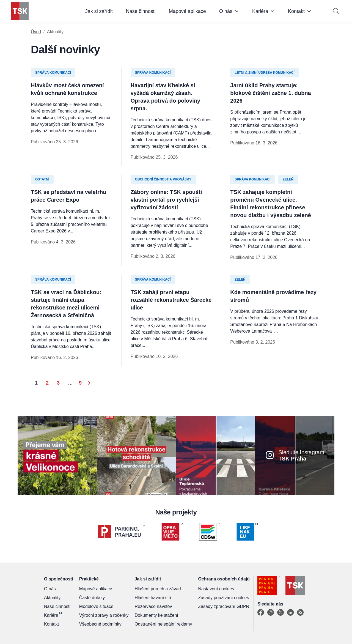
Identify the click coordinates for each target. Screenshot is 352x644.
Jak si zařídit (99, 11)
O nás (226, 11)
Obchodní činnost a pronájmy (163, 179)
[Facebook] (261, 613)
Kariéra (260, 11)
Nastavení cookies (216, 589)
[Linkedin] (290, 613)
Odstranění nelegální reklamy (163, 624)
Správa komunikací (53, 73)
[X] (280, 613)
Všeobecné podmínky (100, 624)
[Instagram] (271, 613)
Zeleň (288, 179)
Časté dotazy (92, 598)
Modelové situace (96, 606)
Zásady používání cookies (223, 598)
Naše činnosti (141, 11)
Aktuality (52, 598)
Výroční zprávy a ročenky (104, 615)
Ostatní (42, 179)
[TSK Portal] (300, 613)
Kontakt (296, 11)
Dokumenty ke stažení (156, 615)
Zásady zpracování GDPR (224, 606)
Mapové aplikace (187, 11)
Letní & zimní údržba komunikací (265, 73)
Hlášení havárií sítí (153, 598)
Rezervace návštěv (153, 606)
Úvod (36, 32)
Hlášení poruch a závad (158, 589)
